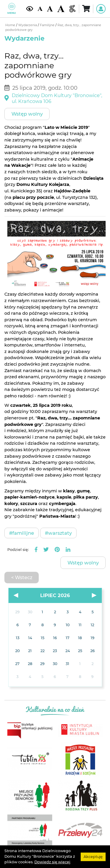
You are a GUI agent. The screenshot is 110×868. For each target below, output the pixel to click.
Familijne (48, 25)
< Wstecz (22, 577)
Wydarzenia (28, 25)
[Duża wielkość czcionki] (61, 9)
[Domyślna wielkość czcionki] (40, 9)
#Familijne (22, 533)
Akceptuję (93, 856)
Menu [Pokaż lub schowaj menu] (12, 9)
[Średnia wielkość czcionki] (50, 9)
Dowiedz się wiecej (52, 862)
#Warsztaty (58, 533)
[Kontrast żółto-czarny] (30, 9)
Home (11, 25)
